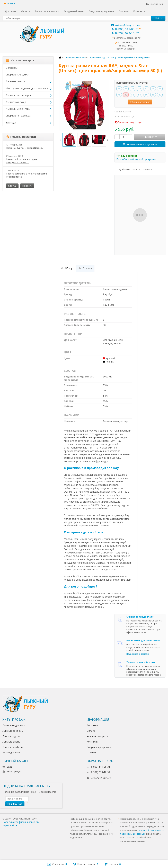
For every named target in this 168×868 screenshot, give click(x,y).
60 (160, 95)
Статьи (12, 186)
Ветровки (12, 68)
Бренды (11, 122)
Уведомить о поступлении (142, 144)
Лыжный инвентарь (18, 109)
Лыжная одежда (16, 102)
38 (133, 89)
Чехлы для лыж (11, 752)
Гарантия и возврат (47, 11)
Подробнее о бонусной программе (137, 159)
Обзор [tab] (67, 268)
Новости (27, 186)
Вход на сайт (154, 4)
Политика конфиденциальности (21, 822)
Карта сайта (10, 825)
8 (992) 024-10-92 (125, 33)
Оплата (26, 11)
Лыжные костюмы (13, 731)
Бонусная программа (101, 11)
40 (139, 89)
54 (139, 95)
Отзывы (124, 11)
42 (146, 89)
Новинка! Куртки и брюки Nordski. (24, 148)
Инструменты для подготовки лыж (27, 88)
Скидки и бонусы (74, 11)
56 (146, 95)
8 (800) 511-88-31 (125, 29)
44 (153, 89)
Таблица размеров (140, 102)
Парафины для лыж (14, 725)
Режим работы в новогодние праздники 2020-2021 (22, 161)
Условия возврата (97, 736)
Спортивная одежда (18, 115)
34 (119, 89)
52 (133, 95)
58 (153, 95)
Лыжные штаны (11, 742)
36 (126, 89)
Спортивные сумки (17, 74)
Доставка (11, 11)
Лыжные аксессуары (18, 95)
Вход (7, 767)
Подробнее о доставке (138, 654)
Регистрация (12, 771)
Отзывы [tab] (85, 268)
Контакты (139, 11)
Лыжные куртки (11, 736)
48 (119, 95)
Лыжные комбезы (13, 747)
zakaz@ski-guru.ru (126, 25)
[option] (69, 140)
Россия (11, 4)
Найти (158, 18)
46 (160, 89)
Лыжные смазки (16, 81)
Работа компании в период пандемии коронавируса (27, 175)
